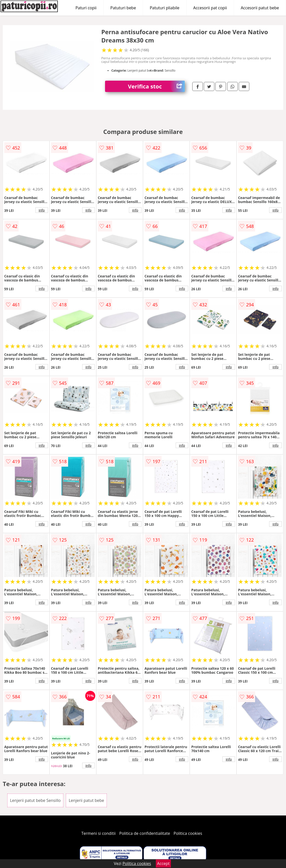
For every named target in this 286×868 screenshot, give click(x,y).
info (42, 210)
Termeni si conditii (99, 833)
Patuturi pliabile (165, 8)
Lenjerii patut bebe (86, 800)
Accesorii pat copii (210, 8)
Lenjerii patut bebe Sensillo (35, 800)
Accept (163, 863)
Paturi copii (86, 8)
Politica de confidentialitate (145, 833)
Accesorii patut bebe (260, 8)
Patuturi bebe (123, 8)
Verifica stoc (156, 86)
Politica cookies (188, 833)
